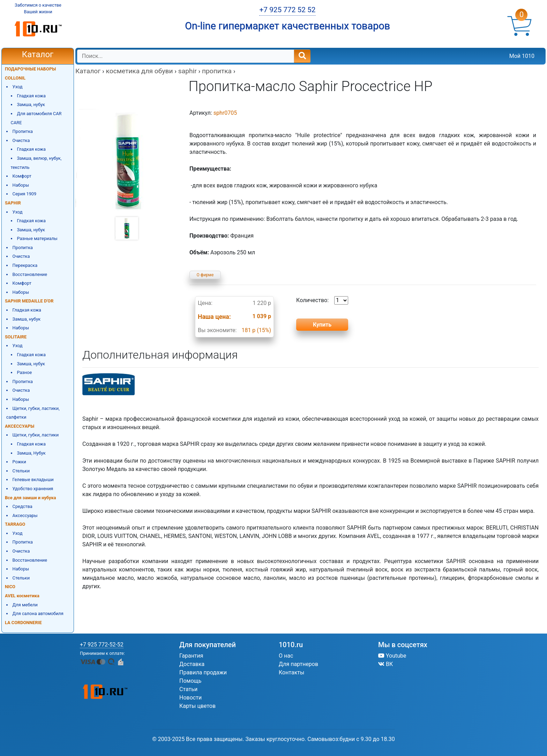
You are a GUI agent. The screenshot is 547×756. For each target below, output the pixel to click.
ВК (385, 664)
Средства (23, 506)
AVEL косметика (22, 596)
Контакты (291, 672)
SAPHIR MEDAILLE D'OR (29, 301)
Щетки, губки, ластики (36, 435)
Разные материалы (37, 238)
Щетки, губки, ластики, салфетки (33, 413)
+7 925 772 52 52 (287, 10)
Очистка (21, 140)
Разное (24, 372)
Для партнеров (298, 664)
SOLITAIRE (16, 337)
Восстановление (30, 274)
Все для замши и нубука (31, 498)
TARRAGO (15, 524)
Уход (18, 87)
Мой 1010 (522, 56)
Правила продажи (203, 672)
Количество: (322, 300)
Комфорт (22, 176)
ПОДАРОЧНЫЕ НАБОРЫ (30, 69)
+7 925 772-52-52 (102, 645)
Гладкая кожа (31, 96)
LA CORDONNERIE (23, 623)
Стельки (21, 471)
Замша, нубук (31, 104)
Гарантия (191, 656)
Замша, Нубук (31, 453)
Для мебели (25, 605)
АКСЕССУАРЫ (20, 426)
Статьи (188, 689)
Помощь (190, 681)
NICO (10, 587)
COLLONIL (15, 78)
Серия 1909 (25, 194)
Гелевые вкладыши (33, 480)
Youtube (392, 656)
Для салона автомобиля (38, 613)
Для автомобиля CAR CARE (36, 118)
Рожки (19, 462)
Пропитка (23, 131)
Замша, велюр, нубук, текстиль (36, 163)
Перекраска (25, 265)
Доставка (192, 664)
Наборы (21, 185)
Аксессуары (25, 515)
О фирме (205, 275)
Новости (190, 698)
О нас (286, 656)
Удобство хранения (33, 489)
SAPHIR (13, 203)
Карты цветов (197, 706)
